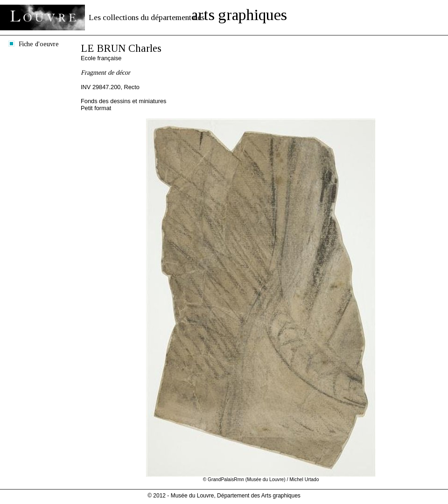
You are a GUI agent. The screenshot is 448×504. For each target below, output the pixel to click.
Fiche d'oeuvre (39, 44)
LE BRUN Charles (121, 48)
